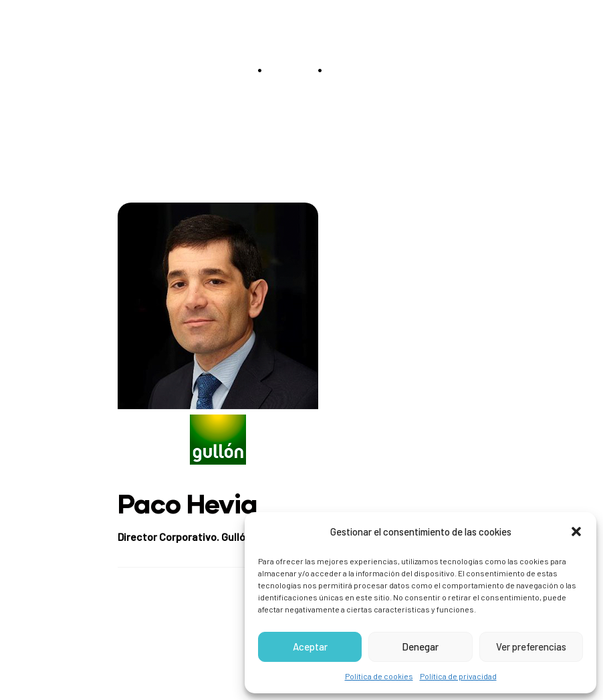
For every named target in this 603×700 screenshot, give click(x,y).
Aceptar (310, 647)
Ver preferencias (531, 647)
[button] (576, 532)
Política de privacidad (458, 676)
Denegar (420, 647)
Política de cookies (379, 676)
